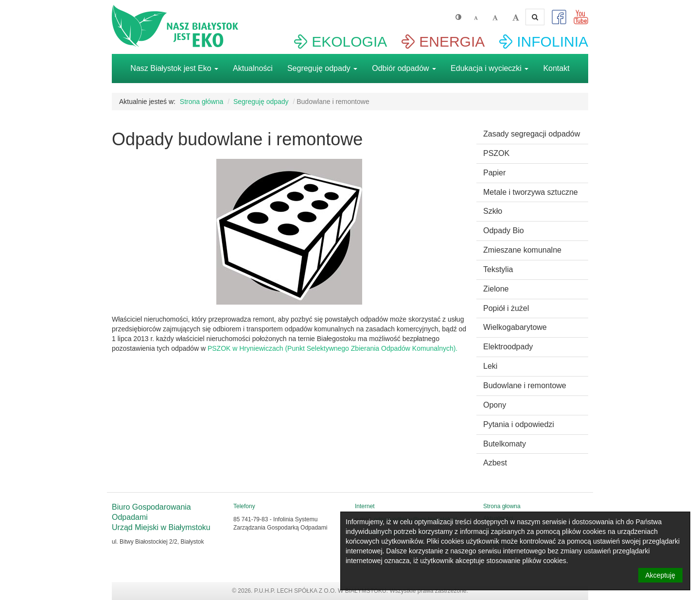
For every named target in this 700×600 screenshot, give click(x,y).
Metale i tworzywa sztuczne (531, 192)
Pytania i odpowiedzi (519, 424)
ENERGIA (452, 42)
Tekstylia (498, 269)
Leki (490, 366)
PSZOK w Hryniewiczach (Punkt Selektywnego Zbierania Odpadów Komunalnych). (332, 348)
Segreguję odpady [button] (322, 68)
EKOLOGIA (349, 42)
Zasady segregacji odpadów (532, 134)
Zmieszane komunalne (522, 250)
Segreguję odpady (261, 102)
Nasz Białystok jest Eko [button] (174, 68)
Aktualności (253, 68)
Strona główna (202, 102)
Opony (495, 405)
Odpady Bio (504, 231)
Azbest (495, 463)
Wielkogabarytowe (515, 327)
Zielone (496, 289)
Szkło (493, 211)
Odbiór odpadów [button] (404, 68)
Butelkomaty (505, 444)
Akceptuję (660, 575)
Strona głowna (502, 506)
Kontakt (556, 68)
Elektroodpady (508, 347)
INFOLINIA (552, 42)
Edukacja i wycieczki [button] (490, 68)
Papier (494, 173)
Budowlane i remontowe (525, 386)
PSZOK (496, 153)
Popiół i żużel (506, 308)
